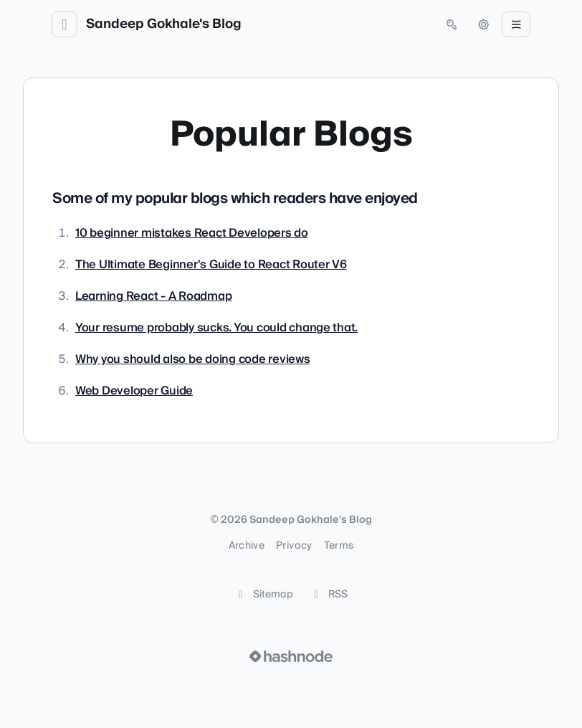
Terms (339, 546)
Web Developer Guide (134, 391)
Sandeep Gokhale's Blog (164, 24)
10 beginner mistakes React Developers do (192, 233)
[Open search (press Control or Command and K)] (452, 24)
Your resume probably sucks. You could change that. (216, 328)
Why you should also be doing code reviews (193, 359)
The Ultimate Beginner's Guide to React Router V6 (211, 265)
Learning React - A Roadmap (153, 296)
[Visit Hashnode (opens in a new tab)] (291, 656)
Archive (247, 546)
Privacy (294, 546)
